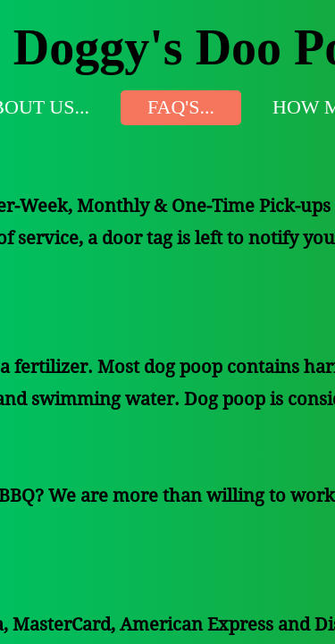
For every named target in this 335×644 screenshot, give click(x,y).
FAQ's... (181, 107)
